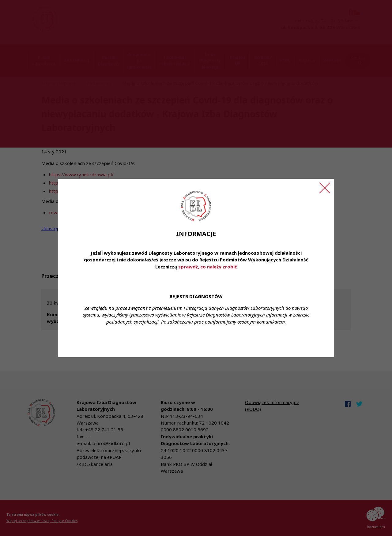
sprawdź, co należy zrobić (208, 267)
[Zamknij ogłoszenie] (325, 188)
